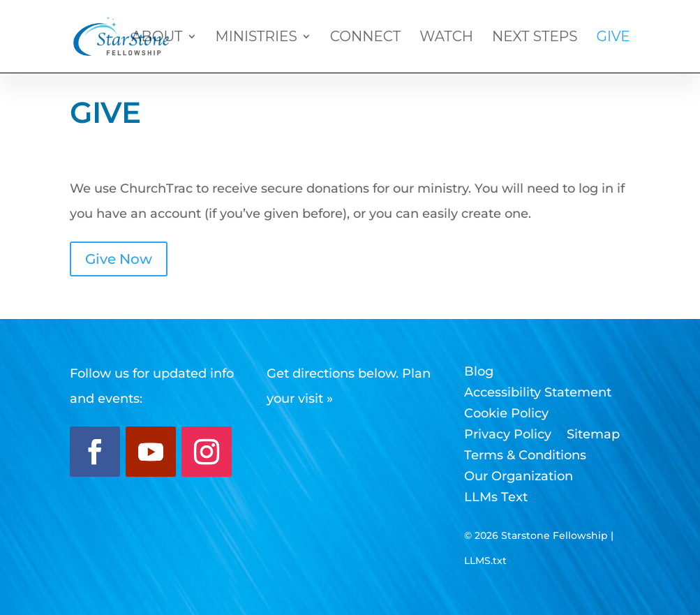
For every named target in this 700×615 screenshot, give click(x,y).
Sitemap (593, 436)
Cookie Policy (506, 415)
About (157, 38)
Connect (366, 38)
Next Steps (535, 38)
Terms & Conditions (525, 457)
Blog (479, 373)
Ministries (256, 38)
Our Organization (519, 477)
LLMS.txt (485, 561)
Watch (446, 38)
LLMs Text (496, 498)
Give (613, 38)
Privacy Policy (508, 436)
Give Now (119, 259)
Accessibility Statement (538, 394)
